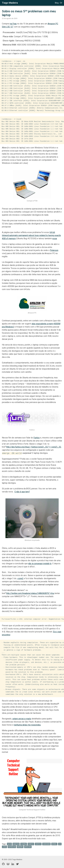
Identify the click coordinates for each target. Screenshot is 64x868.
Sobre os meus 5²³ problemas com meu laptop (29, 13)
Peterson (54, 250)
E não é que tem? (22, 492)
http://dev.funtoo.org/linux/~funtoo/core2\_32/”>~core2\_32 (34, 447)
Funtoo (37, 438)
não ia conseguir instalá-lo (40, 564)
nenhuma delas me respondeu (27, 725)
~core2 (20, 578)
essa (55, 238)
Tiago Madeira (10, 3)
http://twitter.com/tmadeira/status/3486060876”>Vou (30, 593)
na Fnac (13, 24)
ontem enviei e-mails (22, 719)
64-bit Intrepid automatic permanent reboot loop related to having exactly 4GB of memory (31, 235)
